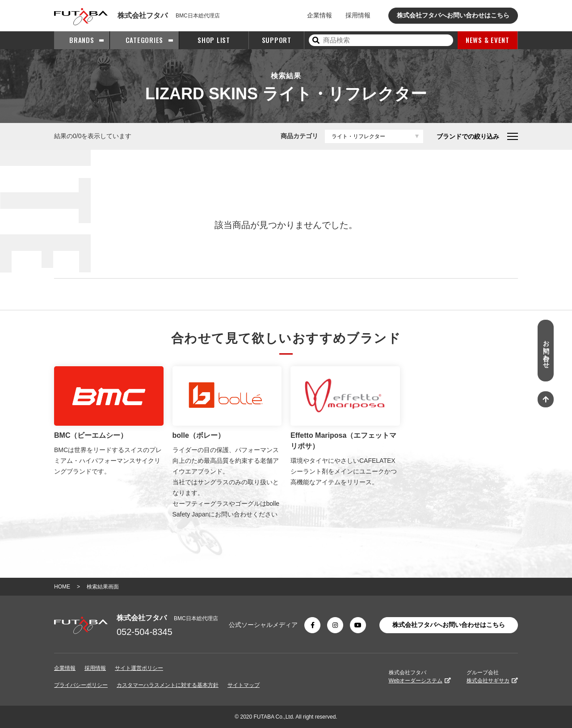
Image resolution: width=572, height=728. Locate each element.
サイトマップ (244, 685)
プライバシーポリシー (81, 685)
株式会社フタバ (420, 677)
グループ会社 (492, 677)
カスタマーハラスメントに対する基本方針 (168, 685)
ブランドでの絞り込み (477, 136)
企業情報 (320, 15)
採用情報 (358, 15)
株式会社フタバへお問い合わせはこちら (453, 15)
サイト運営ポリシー (139, 668)
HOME (62, 587)
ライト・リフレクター (358, 136)
